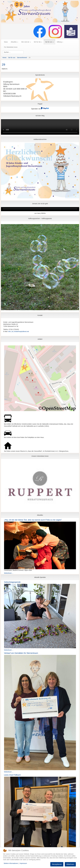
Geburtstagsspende (12, 582)
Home (4, 58)
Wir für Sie (38, 42)
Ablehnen (70, 864)
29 (3, 65)
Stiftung (60, 42)
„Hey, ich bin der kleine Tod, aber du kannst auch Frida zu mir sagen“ (33, 520)
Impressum (23, 863)
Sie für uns (49, 42)
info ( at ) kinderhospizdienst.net (19, 331)
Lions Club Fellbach (12, 775)
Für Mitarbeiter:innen (11, 47)
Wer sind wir (26, 42)
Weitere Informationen (11, 863)
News (6, 42)
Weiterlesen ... (9, 573)
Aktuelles (15, 42)
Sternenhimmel (22, 58)
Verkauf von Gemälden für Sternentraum (21, 653)
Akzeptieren (57, 864)
